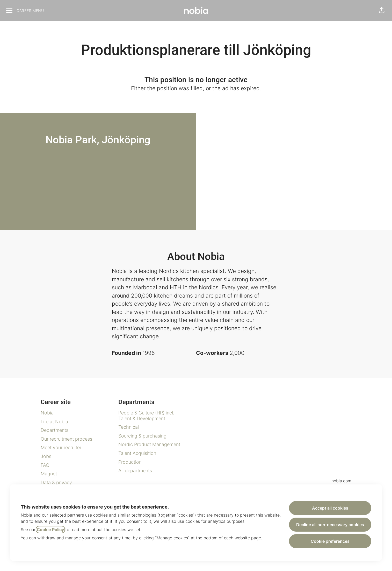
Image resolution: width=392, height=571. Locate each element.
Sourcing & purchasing (142, 436)
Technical (129, 427)
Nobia (47, 413)
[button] (382, 10)
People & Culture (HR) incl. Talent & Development (146, 416)
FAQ (45, 465)
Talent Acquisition (137, 453)
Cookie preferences (330, 541)
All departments (135, 471)
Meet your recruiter (61, 447)
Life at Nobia (54, 422)
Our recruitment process (66, 439)
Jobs (46, 456)
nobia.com (341, 481)
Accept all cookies (330, 508)
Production (130, 462)
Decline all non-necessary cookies (330, 525)
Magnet (49, 474)
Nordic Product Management (149, 444)
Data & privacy (56, 482)
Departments (55, 430)
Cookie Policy (50, 530)
